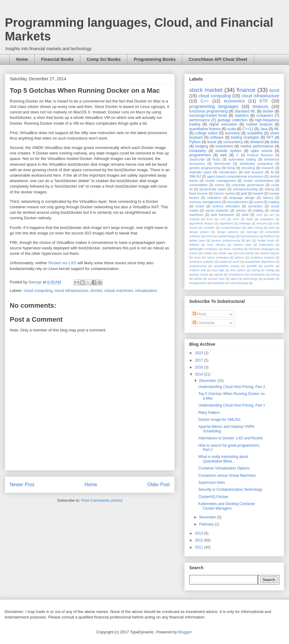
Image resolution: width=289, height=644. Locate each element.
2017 (200, 360)
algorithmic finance (202, 223)
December (208, 381)
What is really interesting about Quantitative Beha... (223, 459)
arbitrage (245, 223)
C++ (205, 101)
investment (224, 146)
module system (228, 151)
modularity (198, 151)
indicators (214, 198)
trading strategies (245, 137)
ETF (264, 101)
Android (194, 219)
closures (262, 223)
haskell (258, 193)
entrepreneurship (245, 189)
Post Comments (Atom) (102, 500)
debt (272, 228)
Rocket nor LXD (62, 263)
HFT (270, 137)
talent (234, 279)
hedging (202, 146)
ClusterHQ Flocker (213, 497)
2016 (200, 367)
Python (195, 142)
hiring (231, 168)
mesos (193, 253)
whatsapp (242, 283)
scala (232, 129)
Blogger (185, 632)
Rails (250, 219)
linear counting (233, 249)
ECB (210, 219)
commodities (198, 185)
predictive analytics (202, 262)
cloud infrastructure (71, 291)
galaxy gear (197, 240)
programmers (200, 155)
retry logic (218, 270)
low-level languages (261, 249)
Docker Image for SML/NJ (219, 420)
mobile (208, 253)
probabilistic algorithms (260, 262)
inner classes (216, 245)
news (197, 257)
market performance (257, 146)
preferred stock (230, 262)
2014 (200, 374)
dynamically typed (213, 189)
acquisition (267, 219)
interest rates (242, 245)
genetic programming (205, 168)
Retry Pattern (209, 413)
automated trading (242, 159)
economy (233, 133)
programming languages (214, 106)
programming (198, 266)
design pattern (199, 232)
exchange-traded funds (208, 116)
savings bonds (199, 274)
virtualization (146, 291)
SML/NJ (195, 176)
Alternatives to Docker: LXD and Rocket (230, 438)
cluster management (221, 181)
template (269, 279)
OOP (236, 219)
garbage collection (232, 120)
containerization (231, 228)
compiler (209, 228)
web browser (254, 172)
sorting (275, 274)
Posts (199, 314)
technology (250, 279)
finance (246, 90)
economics (234, 101)
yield (245, 215)
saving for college (263, 270)
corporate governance (248, 185)
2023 (200, 353)
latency (268, 198)
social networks (217, 210)
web (224, 155)
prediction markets (262, 257)
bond (274, 90)
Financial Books (57, 59)
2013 (200, 533)
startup (241, 210)
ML (277, 129)
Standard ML (245, 111)
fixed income (198, 193)
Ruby (216, 159)
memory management (205, 202)
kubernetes (266, 245)
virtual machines (119, 291)
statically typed (200, 172)
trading (258, 210)
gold (244, 193)
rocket (200, 206)
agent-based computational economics (235, 176)
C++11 (248, 129)
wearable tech (221, 283)
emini (209, 236)
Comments (204, 323)
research (268, 168)
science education (226, 206)
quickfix (269, 266)
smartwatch (257, 274)
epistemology (226, 236)
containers (265, 116)
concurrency (233, 142)
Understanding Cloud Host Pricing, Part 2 (232, 387)
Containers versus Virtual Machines (227, 476)
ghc (249, 240)
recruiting (248, 168)
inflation (194, 245)
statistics (242, 116)
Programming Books (155, 59)
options (240, 257)
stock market (206, 90)
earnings (252, 232)
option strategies (218, 257)
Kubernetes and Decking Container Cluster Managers (227, 506)
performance (199, 120)
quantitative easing (227, 266)
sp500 (198, 279)
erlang (269, 189)
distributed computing (256, 164)
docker (96, 291)
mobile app (225, 253)
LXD (223, 219)
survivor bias (216, 279)
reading (274, 202)
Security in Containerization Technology (230, 490)
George (35, 282)
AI (272, 172)
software (217, 137)
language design (242, 198)
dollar (275, 142)
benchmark (222, 164)
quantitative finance (205, 129)
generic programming (226, 240)
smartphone (237, 274)
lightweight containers (203, 249)
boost (212, 142)
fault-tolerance (250, 236)
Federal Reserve (260, 155)
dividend (257, 142)
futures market (224, 193)
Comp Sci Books (104, 59)
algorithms (226, 223)
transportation (198, 283)
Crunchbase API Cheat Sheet (218, 59)
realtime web (198, 270)
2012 (200, 540)
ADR (259, 215)
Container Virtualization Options (224, 468)
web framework (222, 215)
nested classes (270, 253)
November (208, 517)
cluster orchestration (259, 181)
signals (218, 274)
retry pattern (238, 270)
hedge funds (266, 240)
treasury (260, 106)
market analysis (259, 124)
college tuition (206, 133)
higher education (223, 124)
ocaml (258, 202)
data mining (255, 228)
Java (264, 129)
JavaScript (197, 159)
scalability (255, 133)
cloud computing (38, 291)
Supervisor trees (212, 483)
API (272, 215)
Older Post (158, 485)
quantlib (252, 266)
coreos (220, 185)
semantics (255, 206)
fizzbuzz (270, 236)
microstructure (237, 202)
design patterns (228, 232)
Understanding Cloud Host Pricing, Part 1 (232, 405)
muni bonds (246, 253)
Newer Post (22, 485)
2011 (200, 547)
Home (22, 59)
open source (261, 151)
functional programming (208, 111)
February (207, 524)
